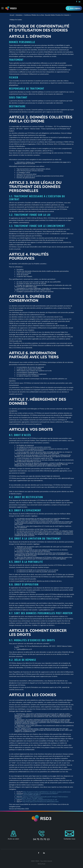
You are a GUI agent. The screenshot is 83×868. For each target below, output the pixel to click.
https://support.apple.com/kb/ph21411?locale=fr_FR (40, 800)
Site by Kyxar (41, 864)
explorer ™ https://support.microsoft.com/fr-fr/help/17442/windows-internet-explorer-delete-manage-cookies (41, 797)
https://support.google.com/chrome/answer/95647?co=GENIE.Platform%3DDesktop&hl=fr (36, 794)
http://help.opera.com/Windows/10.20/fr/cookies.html (40, 802)
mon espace (74, 8)
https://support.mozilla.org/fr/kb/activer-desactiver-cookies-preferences (47, 792)
